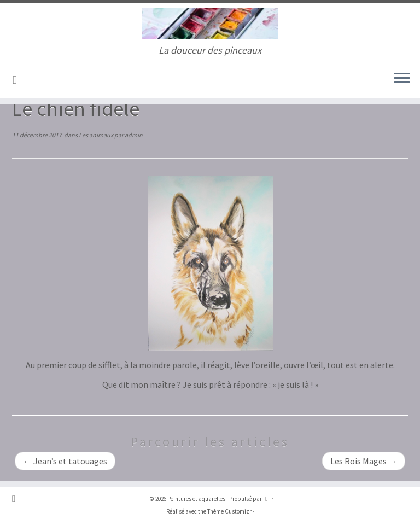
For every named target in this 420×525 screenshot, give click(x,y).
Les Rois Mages (364, 461)
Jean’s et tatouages (65, 461)
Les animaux (97, 135)
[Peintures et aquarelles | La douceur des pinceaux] (210, 24)
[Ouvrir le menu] (402, 79)
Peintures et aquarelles (196, 499)
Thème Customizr (229, 511)
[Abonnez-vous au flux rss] (18, 80)
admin (134, 135)
